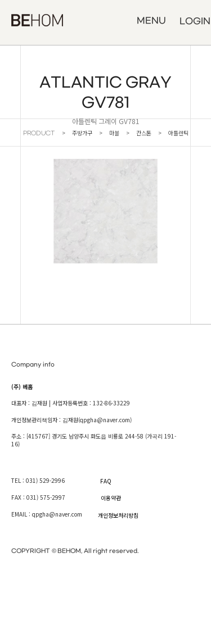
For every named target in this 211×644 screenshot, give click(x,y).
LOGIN (195, 21)
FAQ (106, 481)
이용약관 (111, 498)
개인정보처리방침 (118, 515)
